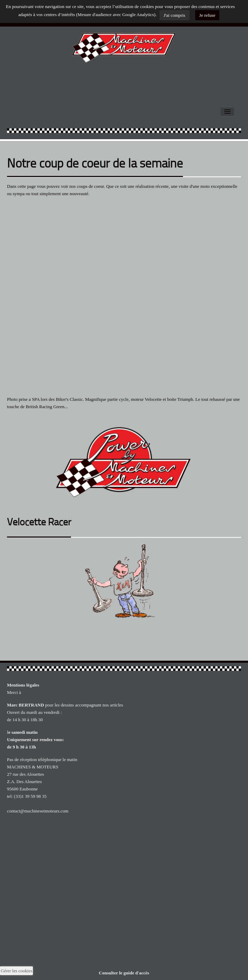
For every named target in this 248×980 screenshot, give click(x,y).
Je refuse (207, 15)
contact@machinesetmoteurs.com (38, 811)
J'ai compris (175, 15)
